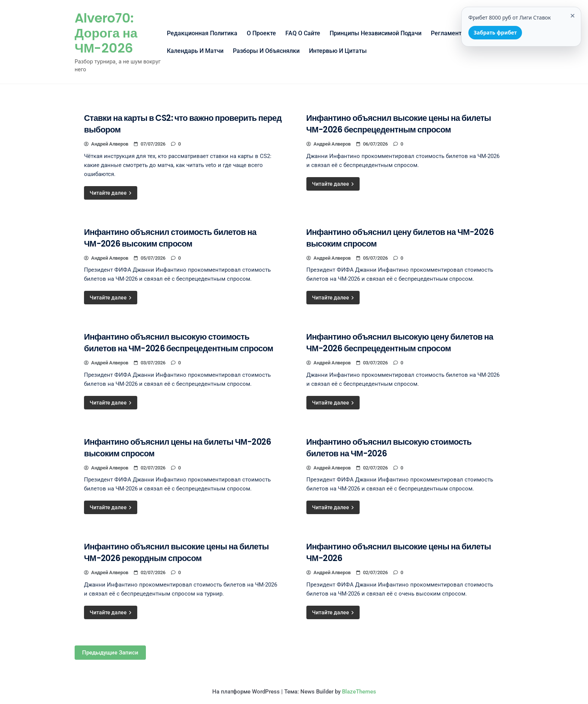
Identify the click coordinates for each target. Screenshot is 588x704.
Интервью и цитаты (338, 51)
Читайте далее (111, 193)
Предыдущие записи (110, 653)
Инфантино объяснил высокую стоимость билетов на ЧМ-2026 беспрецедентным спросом (179, 343)
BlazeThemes (359, 692)
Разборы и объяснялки (266, 51)
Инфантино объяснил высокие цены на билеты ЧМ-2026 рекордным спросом (176, 552)
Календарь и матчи (195, 51)
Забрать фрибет (495, 32)
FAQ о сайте (303, 33)
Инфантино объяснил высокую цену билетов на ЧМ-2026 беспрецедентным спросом (400, 343)
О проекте (261, 33)
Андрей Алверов (106, 144)
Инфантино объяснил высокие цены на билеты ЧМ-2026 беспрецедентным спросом (399, 124)
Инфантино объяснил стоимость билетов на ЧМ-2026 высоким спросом (170, 238)
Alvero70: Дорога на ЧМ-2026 (106, 33)
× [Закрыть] (572, 15)
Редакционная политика (202, 33)
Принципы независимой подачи (376, 33)
